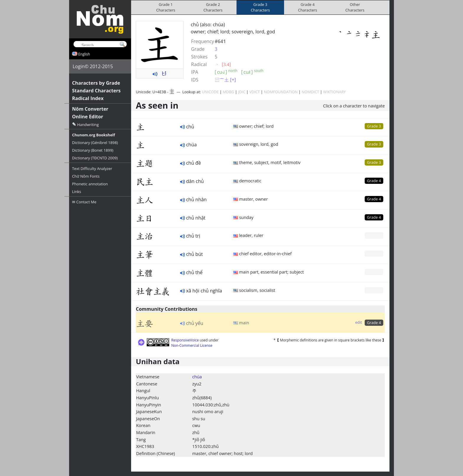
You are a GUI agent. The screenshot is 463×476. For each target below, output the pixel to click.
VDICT (255, 92)
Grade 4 (374, 181)
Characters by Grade (96, 83)
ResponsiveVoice (185, 340)
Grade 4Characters (308, 7)
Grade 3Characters (260, 7)
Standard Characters (96, 91)
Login (79, 66)
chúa (197, 377)
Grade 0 (374, 235)
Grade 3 (374, 126)
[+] (233, 80)
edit (359, 322)
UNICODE (210, 92)
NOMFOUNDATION (281, 92)
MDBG (228, 92)
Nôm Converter (90, 109)
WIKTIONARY (334, 92)
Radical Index (88, 98)
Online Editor (88, 117)
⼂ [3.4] (223, 64)
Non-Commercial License (192, 345)
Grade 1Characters (166, 7)
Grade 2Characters (213, 7)
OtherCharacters (355, 7)
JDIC (242, 92)
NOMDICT (310, 92)
